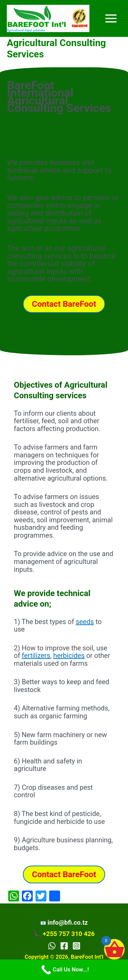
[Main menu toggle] (111, 18)
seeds (85, 622)
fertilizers (36, 655)
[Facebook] (64, 946)
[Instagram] (76, 946)
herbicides (69, 655)
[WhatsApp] (52, 946)
